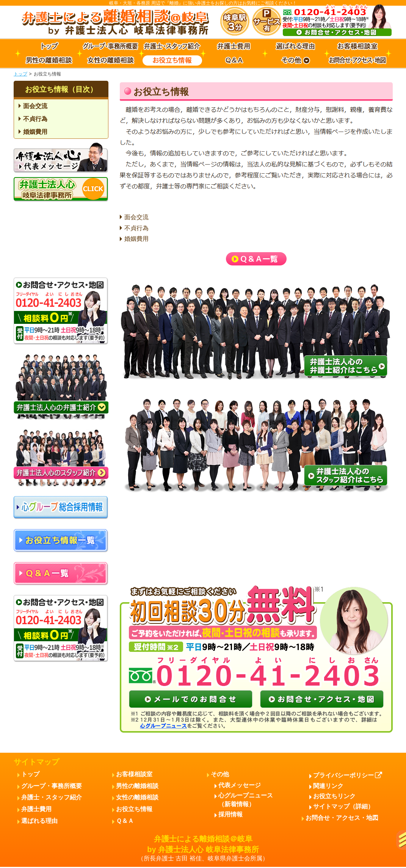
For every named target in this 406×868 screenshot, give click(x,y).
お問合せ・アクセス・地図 (342, 818)
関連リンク (328, 786)
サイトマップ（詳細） (343, 806)
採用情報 (230, 814)
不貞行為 (136, 228)
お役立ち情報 (134, 809)
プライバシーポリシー (348, 775)
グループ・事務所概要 (52, 786)
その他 (220, 774)
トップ (20, 74)
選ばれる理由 (39, 821)
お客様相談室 (134, 774)
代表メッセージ (240, 785)
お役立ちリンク (334, 796)
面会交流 (136, 217)
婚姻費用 (136, 239)
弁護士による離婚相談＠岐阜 (203, 849)
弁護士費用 (36, 809)
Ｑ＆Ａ (125, 821)
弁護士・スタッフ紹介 (52, 797)
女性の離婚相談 (137, 797)
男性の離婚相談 (137, 786)
